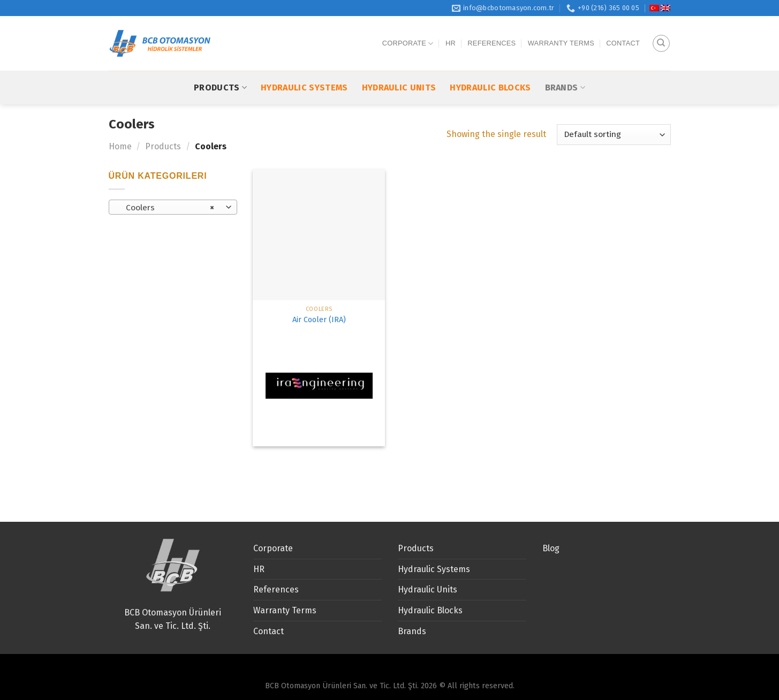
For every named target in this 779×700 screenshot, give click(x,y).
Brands (565, 66)
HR (451, 32)
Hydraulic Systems (304, 66)
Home (120, 146)
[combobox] (173, 207)
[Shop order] (614, 135)
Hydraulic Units (399, 66)
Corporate (408, 32)
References (491, 32)
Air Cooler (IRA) (319, 320)
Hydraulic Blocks (490, 66)
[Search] (661, 33)
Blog (551, 548)
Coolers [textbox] (167, 208)
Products (220, 66)
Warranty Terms (561, 32)
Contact (623, 32)
